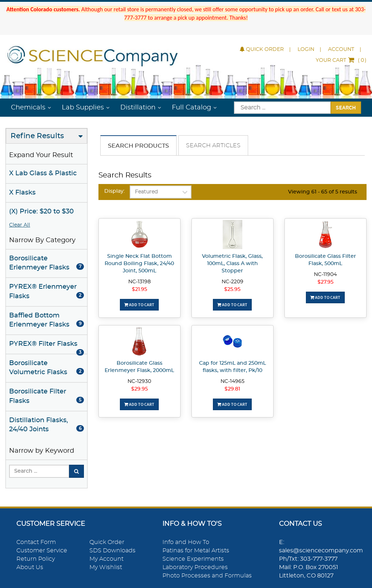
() (341, 60)
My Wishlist (106, 567)
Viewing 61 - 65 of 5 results (323, 192)
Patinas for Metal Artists (196, 551)
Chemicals (28, 108)
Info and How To (186, 542)
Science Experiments (193, 559)
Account (341, 49)
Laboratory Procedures (195, 567)
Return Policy (36, 559)
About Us (30, 567)
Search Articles (213, 145)
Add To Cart (139, 305)
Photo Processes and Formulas (207, 576)
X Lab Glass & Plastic (43, 173)
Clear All (20, 225)
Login (306, 49)
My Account (106, 559)
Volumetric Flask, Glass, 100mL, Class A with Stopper (232, 264)
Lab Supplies (83, 108)
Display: (114, 191)
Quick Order (262, 49)
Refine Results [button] (37, 136)
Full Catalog (191, 108)
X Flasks (22, 193)
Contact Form (36, 542)
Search (346, 107)
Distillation (138, 108)
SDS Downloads (112, 551)
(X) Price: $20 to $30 (41, 212)
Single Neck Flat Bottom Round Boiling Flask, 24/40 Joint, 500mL (139, 264)
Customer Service (42, 551)
